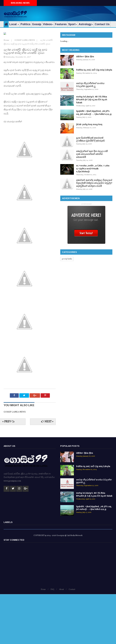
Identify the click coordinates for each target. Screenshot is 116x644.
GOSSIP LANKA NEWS (25, 90)
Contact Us (102, 24)
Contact (72, 639)
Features (61, 24)
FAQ (52, 639)
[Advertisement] (77, 13)
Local (14, 24)
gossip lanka (67, 259)
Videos (48, 24)
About (61, 639)
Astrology (86, 24)
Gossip (37, 24)
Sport (73, 24)
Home (7, 90)
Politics (25, 24)
